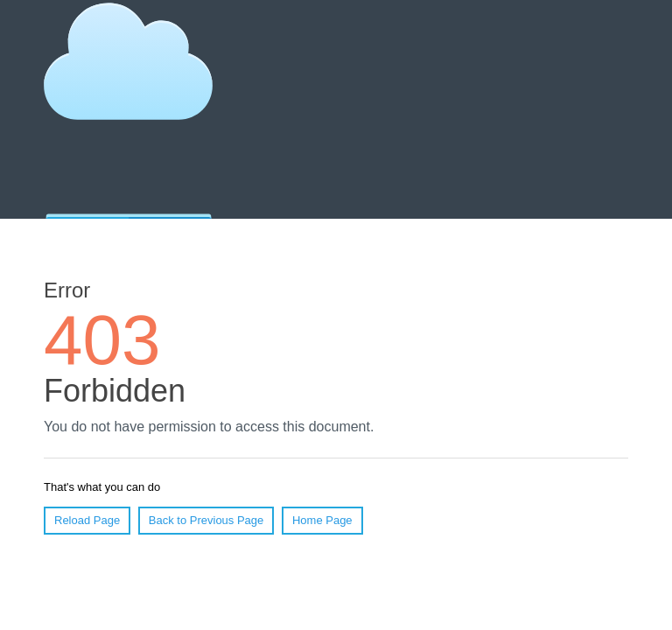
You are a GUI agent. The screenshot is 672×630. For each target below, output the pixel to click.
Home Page (322, 520)
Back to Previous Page (206, 520)
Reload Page (87, 520)
